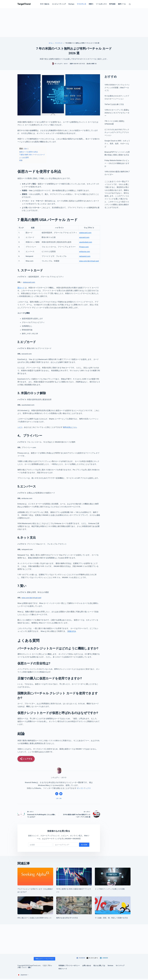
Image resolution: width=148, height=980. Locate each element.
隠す (26, 149)
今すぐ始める (45, 4)
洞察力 (91, 4)
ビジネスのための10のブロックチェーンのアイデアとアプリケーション (117, 132)
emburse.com (85, 251)
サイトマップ (120, 966)
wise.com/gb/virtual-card (89, 261)
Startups (71, 4)
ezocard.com (84, 237)
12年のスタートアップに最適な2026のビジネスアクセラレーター (117, 113)
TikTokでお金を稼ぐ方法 (114, 104)
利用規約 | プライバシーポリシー (69, 966)
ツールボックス (101, 4)
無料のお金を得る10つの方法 (67, 918)
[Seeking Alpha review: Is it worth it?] (35, 877)
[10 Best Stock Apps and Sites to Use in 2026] (74, 877)
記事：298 (59, 798)
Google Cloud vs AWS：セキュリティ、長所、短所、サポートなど (117, 144)
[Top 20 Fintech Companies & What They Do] (113, 877)
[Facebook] (81, 958)
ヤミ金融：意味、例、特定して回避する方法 (111, 918)
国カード (21, 288)
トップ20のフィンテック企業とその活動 (110, 889)
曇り (30, 967)
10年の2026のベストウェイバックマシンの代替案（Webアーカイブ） (117, 88)
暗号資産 (112, 4)
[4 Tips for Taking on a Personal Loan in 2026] (35, 905)
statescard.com (85, 233)
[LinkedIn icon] (57, 794)
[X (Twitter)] (93, 958)
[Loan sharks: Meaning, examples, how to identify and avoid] (113, 905)
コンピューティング (59, 4)
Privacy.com (84, 247)
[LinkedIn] (104, 958)
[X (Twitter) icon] (61, 794)
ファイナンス (82, 4)
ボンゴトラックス (84, 788)
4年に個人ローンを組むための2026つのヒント (35, 918)
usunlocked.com (86, 242)
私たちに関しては (99, 966)
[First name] (40, 845)
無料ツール (122, 4)
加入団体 (84, 845)
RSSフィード (63, 969)
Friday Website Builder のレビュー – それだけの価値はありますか (117, 163)
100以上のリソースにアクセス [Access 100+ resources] (44, 959)
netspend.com (85, 256)
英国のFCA (72, 631)
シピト (20, 427)
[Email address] (66, 845)
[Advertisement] (74, 23)
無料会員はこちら (70, 427)
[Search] (130, 4)
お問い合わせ (87, 966)
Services (110, 966)
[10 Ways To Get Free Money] (74, 905)
